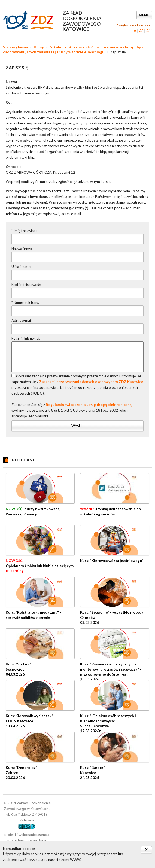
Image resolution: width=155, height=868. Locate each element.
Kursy (39, 47)
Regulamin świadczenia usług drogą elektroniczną (89, 405)
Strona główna (15, 47)
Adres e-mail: (22, 320)
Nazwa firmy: (22, 249)
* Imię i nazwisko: (25, 231)
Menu (144, 15)
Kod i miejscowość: (26, 285)
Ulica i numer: (22, 267)
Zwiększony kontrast (134, 25)
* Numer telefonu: (25, 302)
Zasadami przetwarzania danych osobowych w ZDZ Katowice (91, 382)
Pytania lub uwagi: (26, 338)
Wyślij (77, 426)
